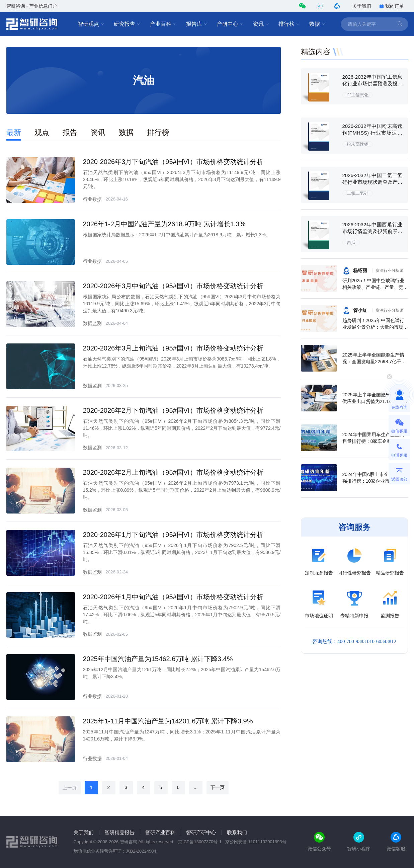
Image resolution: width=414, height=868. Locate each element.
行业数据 (92, 199)
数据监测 (92, 323)
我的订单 (392, 6)
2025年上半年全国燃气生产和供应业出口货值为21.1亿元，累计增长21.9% (375, 401)
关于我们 (362, 6)
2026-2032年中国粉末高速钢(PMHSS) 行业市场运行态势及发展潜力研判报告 (372, 133)
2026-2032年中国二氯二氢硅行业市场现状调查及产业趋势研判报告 (372, 182)
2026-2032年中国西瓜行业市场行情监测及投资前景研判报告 (372, 231)
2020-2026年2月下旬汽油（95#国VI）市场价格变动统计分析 (173, 410)
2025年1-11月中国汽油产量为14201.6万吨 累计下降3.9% (168, 721)
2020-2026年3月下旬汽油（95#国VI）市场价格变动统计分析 (173, 162)
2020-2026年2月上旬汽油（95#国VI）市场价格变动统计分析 (173, 472)
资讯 (261, 24)
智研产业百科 (160, 832)
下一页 (218, 787)
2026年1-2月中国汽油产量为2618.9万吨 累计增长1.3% (164, 224)
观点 (42, 132)
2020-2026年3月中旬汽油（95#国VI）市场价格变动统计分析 (173, 286)
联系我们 (237, 832)
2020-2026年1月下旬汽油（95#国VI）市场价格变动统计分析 (173, 535)
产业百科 (163, 24)
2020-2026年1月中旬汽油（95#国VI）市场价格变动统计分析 (173, 597)
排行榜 (289, 24)
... (196, 787)
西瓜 (351, 243)
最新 (14, 132)
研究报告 (127, 24)
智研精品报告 (119, 832)
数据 (317, 24)
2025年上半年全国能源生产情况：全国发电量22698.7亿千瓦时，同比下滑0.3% (374, 362)
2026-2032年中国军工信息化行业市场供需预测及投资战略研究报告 (372, 84)
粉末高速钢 (358, 144)
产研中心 (230, 24)
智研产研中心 (201, 832)
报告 (70, 132)
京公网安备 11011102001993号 (256, 842)
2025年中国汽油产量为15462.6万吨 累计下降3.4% (158, 659)
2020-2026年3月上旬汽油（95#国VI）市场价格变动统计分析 (173, 348)
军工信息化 (358, 95)
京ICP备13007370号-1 (200, 842)
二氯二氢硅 (358, 193)
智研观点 (91, 24)
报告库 (197, 24)
